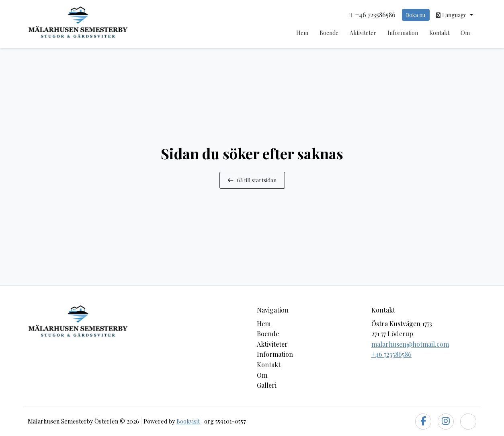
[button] (455, 15)
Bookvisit (188, 421)
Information (403, 33)
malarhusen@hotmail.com (410, 344)
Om (465, 33)
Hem (302, 33)
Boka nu (416, 15)
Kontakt (439, 33)
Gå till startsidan (252, 180)
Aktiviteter (363, 33)
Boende (329, 33)
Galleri (267, 385)
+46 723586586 (391, 354)
